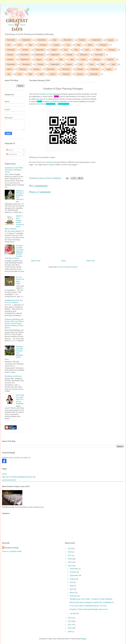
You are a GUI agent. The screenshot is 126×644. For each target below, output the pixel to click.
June (20, 45)
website (49, 162)
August (110, 40)
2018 (70, 552)
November (11, 40)
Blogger (83, 639)
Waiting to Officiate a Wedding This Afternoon (20, 195)
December (68, 40)
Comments (12, 154)
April (87, 50)
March (90, 45)
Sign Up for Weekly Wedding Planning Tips (19, 477)
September (26, 40)
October (82, 40)
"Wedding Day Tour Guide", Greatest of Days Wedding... (91, 599)
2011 (70, 625)
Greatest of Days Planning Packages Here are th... (89, 609)
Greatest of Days (46, 94)
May (55, 40)
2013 (70, 618)
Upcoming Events (9, 480)
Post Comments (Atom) (68, 267)
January (10, 55)
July (9, 45)
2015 (70, 562)
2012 (70, 621)
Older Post (91, 261)
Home (63, 261)
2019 (70, 549)
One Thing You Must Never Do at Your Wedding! (20, 399)
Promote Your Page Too (22, 458)
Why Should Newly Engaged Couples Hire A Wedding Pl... (92, 602)
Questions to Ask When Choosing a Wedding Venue (14, 170)
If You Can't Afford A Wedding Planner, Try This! (88, 606)
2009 (70, 632)
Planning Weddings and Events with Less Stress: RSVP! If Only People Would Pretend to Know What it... (14, 323)
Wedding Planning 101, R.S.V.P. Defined (14, 301)
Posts (10, 150)
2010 (70, 628)
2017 (70, 555)
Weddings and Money (13, 376)
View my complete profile (12, 551)
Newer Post (36, 261)
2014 (70, 566)
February (43, 45)
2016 (70, 559)
